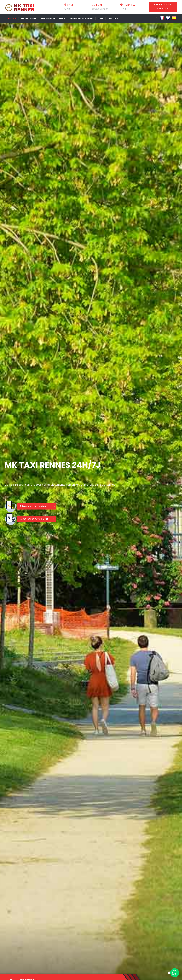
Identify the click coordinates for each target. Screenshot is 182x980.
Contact (113, 19)
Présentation (28, 19)
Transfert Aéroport (81, 19)
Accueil (12, 19)
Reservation (48, 19)
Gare (101, 19)
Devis (62, 19)
